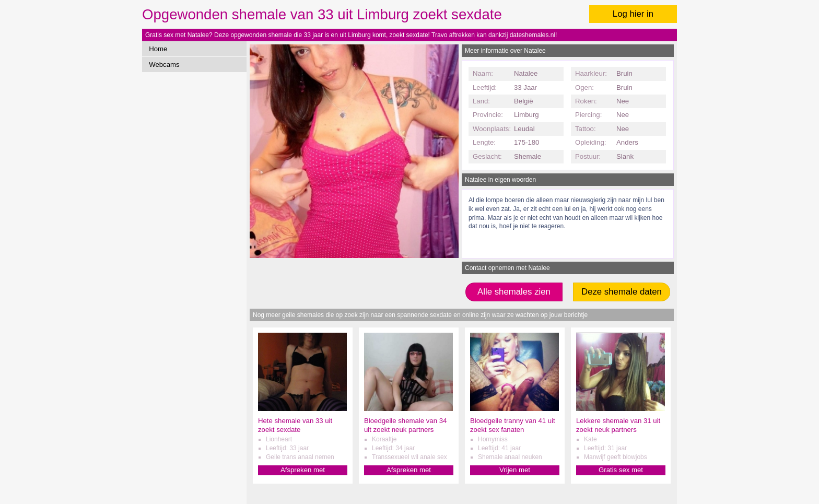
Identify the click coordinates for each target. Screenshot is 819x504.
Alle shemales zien (514, 292)
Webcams (164, 65)
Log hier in (633, 14)
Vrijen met (515, 470)
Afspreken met (303, 470)
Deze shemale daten (622, 292)
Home (158, 49)
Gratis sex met (621, 470)
